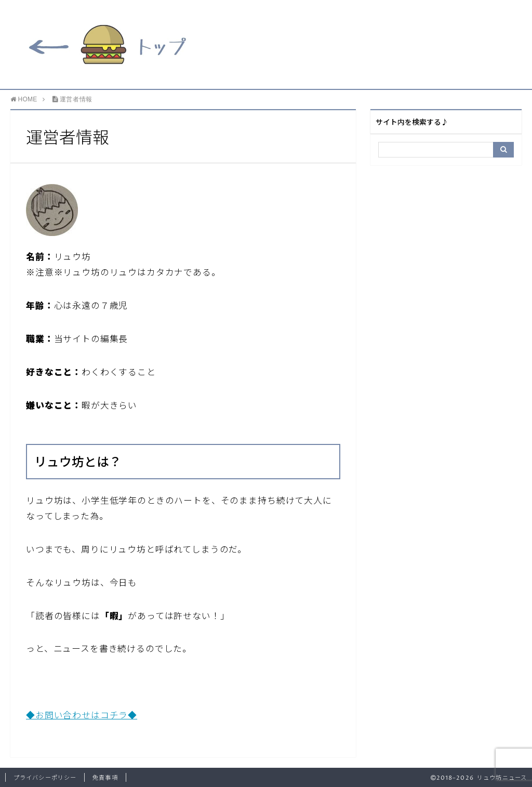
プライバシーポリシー (45, 778)
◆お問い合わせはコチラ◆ (82, 716)
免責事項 (105, 778)
